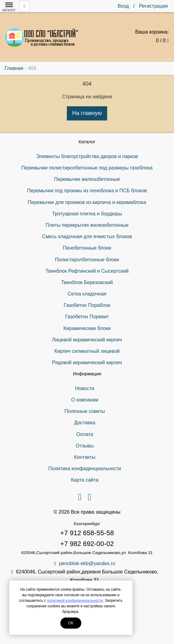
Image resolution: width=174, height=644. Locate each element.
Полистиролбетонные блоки (87, 260)
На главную (87, 113)
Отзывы (85, 446)
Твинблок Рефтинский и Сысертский (87, 271)
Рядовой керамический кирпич (87, 363)
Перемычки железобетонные (87, 179)
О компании (85, 400)
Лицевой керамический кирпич (87, 340)
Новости (85, 388)
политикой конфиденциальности (75, 601)
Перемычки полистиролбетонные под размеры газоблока (87, 168)
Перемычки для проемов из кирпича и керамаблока (87, 202)
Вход (123, 6)
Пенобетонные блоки (87, 248)
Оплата (85, 434)
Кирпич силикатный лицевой (87, 351)
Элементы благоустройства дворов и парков (87, 156)
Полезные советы (85, 411)
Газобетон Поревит (87, 317)
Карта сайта (85, 480)
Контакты (85, 457)
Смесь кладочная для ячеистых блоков (87, 236)
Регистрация (153, 6)
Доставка (85, 423)
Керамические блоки (87, 328)
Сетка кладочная (87, 294)
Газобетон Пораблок (87, 305)
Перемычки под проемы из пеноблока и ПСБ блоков (87, 191)
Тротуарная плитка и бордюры (87, 214)
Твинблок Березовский (87, 282)
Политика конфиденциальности (85, 469)
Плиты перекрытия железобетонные (87, 225)
